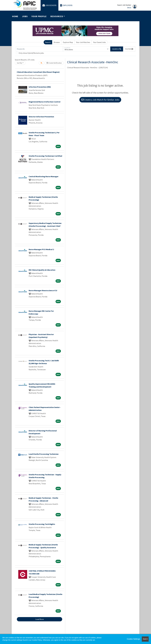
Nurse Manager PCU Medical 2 (41, 249)
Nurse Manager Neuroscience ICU (43, 290)
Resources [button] (57, 16)
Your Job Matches (83, 42)
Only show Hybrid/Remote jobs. (31, 53)
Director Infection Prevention (41, 117)
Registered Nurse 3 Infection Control (45, 102)
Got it (145, 639)
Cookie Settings (133, 639)
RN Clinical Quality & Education (42, 270)
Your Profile (39, 16)
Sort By (19, 63)
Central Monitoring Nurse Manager (44, 176)
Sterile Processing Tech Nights (42, 524)
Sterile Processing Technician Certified (45, 156)
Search (48, 42)
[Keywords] (39, 49)
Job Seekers (50, 5)
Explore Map (68, 42)
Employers (66, 5)
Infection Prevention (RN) (40, 87)
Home (15, 16)
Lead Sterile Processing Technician (44, 454)
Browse (57, 42)
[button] (129, 49)
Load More (40, 619)
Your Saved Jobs (100, 42)
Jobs (25, 16)
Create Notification (54, 63)
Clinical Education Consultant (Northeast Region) (38, 72)
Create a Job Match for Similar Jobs (100, 100)
